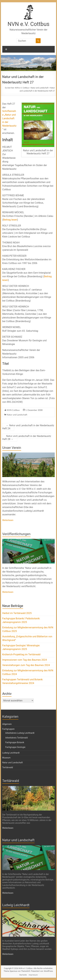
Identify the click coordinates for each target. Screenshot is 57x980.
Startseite (23, 975)
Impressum (33, 975)
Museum (6, 758)
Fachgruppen (8, 729)
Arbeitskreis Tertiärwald (16, 738)
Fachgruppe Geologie (15, 747)
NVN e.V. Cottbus (28, 24)
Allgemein (7, 724)
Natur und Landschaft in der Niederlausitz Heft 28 (27, 438)
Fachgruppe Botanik (15, 742)
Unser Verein (12, 448)
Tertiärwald (8, 767)
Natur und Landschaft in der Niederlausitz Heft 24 (28, 427)
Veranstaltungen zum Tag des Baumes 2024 (26, 665)
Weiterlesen (8, 520)
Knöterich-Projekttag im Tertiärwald (21, 654)
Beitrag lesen (10, 220)
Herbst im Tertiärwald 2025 (17, 613)
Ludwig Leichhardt (11, 753)
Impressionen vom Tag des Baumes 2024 (25, 660)
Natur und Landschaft (17, 415)
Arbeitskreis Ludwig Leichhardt (20, 733)
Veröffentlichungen (16, 534)
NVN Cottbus (13, 410)
